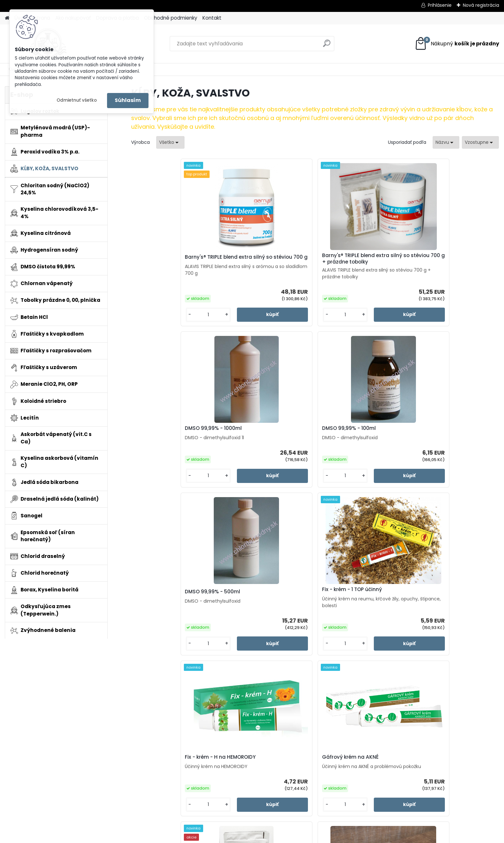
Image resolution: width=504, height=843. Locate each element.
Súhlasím (128, 100)
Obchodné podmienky (171, 18)
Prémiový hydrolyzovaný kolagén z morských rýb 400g (221, 606)
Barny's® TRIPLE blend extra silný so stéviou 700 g (171, 261)
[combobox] (446, 142)
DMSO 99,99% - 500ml (166, 437)
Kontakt (212, 18)
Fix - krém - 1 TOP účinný (260, 435)
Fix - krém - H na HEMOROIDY (357, 437)
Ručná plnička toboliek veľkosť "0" (314, 606)
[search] (327, 46)
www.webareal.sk (278, 837)
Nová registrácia (481, 5)
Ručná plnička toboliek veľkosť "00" (406, 606)
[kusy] (152, 321)
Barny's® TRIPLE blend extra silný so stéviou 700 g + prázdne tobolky (263, 262)
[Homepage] (7, 18)
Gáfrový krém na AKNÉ (442, 435)
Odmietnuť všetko (77, 100)
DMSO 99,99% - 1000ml (351, 262)
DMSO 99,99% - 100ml (441, 262)
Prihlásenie (440, 5)
